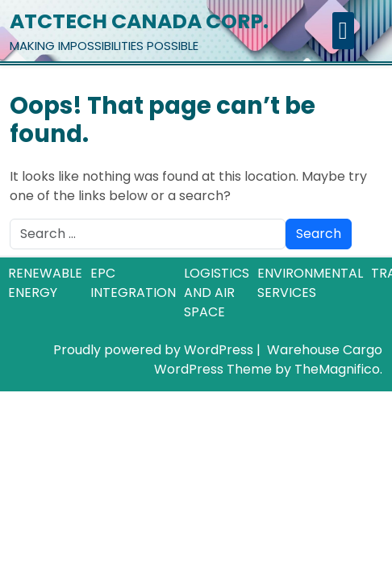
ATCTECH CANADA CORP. (139, 21)
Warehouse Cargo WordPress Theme (268, 359)
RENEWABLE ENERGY (45, 283)
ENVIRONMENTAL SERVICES (310, 283)
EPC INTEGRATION (133, 283)
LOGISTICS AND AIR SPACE (217, 293)
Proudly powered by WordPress (155, 350)
